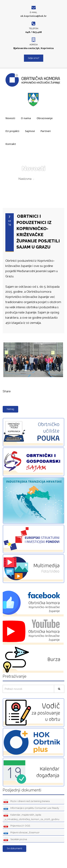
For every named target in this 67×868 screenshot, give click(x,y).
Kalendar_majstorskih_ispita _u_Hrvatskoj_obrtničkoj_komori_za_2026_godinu (31, 817)
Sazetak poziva (15, 839)
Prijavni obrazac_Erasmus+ (22, 833)
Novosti (10, 118)
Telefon (34, 28)
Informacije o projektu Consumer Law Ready (31, 808)
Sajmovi (30, 131)
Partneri (46, 131)
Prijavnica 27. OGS (17, 826)
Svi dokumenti (14, 848)
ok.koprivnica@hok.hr (33, 16)
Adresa (34, 45)
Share (7, 391)
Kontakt (11, 144)
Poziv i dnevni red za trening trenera (27, 801)
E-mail (33, 12)
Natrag (10, 409)
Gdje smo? (34, 58)
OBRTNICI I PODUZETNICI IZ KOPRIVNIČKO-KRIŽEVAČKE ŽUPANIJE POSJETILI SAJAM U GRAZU (38, 231)
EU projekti (12, 131)
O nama (26, 118)
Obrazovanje (45, 118)
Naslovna (25, 179)
